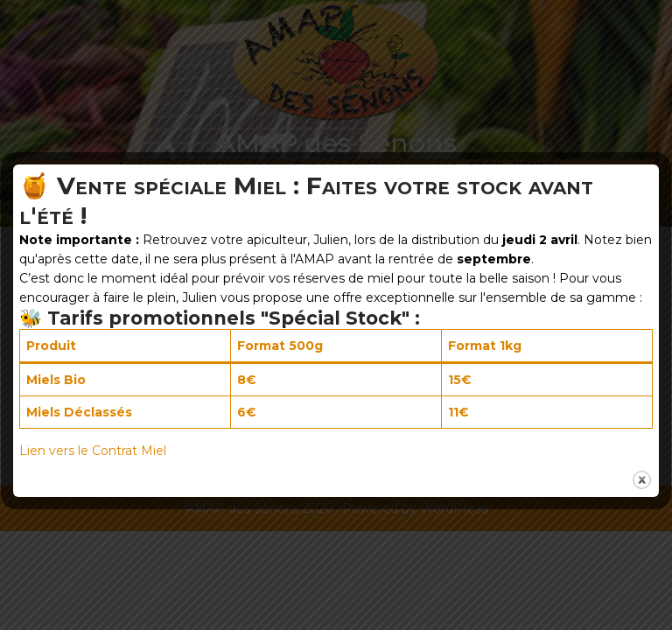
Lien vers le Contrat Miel (93, 451)
